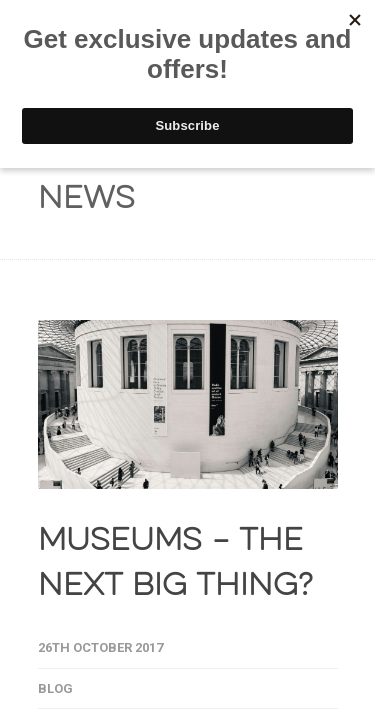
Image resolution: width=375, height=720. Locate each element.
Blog (55, 688)
